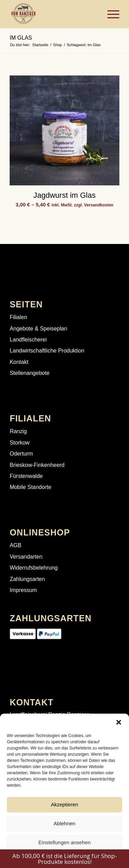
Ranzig (18, 431)
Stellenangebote (30, 373)
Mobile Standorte (30, 487)
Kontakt (19, 362)
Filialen (18, 317)
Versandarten (26, 557)
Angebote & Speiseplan (38, 329)
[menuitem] (110, 14)
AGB (15, 545)
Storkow (20, 443)
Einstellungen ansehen (65, 842)
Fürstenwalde (26, 476)
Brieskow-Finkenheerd (37, 465)
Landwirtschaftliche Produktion (47, 351)
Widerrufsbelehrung (34, 568)
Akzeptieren (64, 804)
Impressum (23, 590)
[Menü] (110, 14)
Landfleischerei (28, 340)
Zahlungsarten (27, 579)
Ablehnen (64, 823)
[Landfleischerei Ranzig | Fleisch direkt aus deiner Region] (53, 14)
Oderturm (21, 454)
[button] (119, 722)
